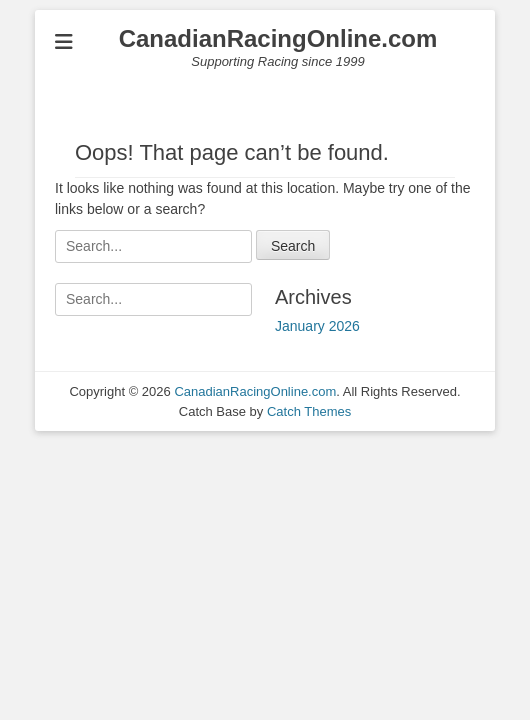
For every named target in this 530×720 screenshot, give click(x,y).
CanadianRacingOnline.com (278, 38)
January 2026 (317, 326)
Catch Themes (309, 411)
